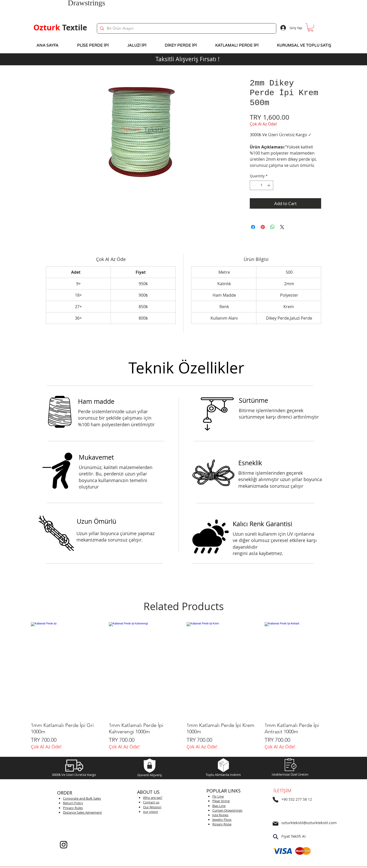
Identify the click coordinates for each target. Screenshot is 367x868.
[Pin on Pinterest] (263, 227)
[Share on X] (282, 227)
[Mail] (276, 824)
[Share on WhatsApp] (272, 227)
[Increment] (269, 185)
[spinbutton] (261, 185)
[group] (183, 686)
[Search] (276, 837)
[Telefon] (276, 800)
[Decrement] (254, 185)
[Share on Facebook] (253, 227)
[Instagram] (64, 845)
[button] (311, 27)
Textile (60, 27)
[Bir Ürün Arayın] (186, 28)
